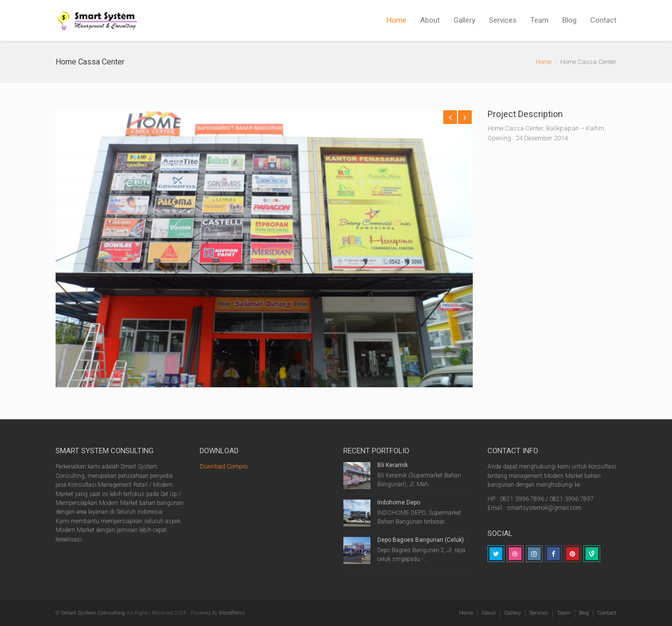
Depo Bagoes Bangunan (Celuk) (421, 540)
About (430, 20)
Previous (450, 117)
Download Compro (224, 467)
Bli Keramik (393, 465)
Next (465, 117)
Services (503, 20)
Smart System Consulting (93, 613)
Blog (569, 20)
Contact (603, 20)
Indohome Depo (399, 502)
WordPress (232, 613)
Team (539, 20)
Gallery (464, 20)
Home (397, 20)
